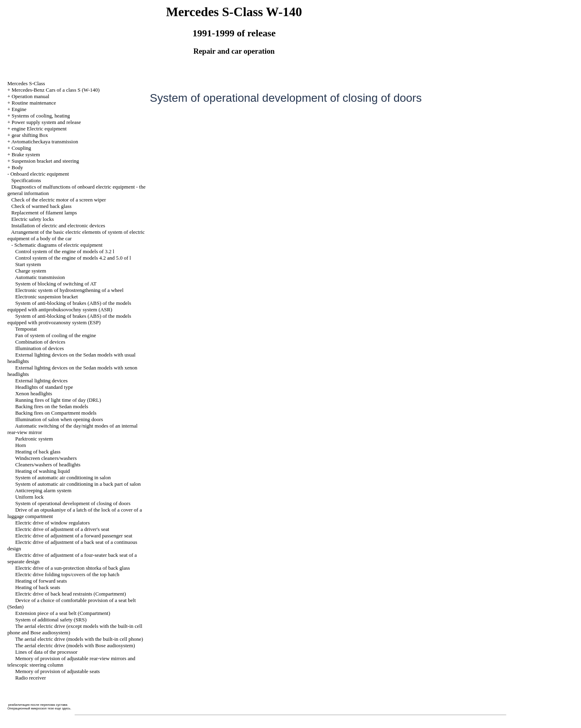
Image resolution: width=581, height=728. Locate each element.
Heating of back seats (38, 587)
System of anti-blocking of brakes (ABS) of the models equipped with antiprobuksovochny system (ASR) (69, 306)
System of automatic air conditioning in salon (63, 477)
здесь (66, 708)
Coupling (21, 148)
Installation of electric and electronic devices (58, 226)
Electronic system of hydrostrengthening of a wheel (70, 290)
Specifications (26, 180)
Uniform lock (29, 497)
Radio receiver (31, 678)
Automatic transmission (40, 277)
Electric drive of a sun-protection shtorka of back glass (73, 568)
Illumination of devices (40, 348)
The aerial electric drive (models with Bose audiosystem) (75, 645)
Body (17, 167)
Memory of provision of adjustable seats (58, 671)
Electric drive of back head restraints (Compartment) (71, 594)
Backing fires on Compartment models (56, 413)
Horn (21, 445)
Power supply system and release (46, 122)
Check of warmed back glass (41, 206)
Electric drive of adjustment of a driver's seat (62, 529)
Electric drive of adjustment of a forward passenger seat (74, 536)
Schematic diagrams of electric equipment (58, 245)
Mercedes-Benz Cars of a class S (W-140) (56, 90)
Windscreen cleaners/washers (46, 458)
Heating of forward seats (41, 581)
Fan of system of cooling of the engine (56, 335)
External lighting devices (42, 381)
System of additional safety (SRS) (51, 620)
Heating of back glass (38, 452)
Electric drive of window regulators (53, 523)
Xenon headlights (34, 393)
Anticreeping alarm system (43, 490)
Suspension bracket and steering (45, 161)
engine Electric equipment (39, 129)
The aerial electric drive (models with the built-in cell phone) (79, 639)
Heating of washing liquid (43, 471)
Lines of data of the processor (46, 652)
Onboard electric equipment (40, 174)
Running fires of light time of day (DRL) (58, 400)
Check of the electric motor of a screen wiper (59, 200)
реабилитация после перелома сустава (38, 705)
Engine (19, 109)
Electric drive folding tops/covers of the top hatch (67, 574)
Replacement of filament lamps (44, 213)
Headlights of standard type (44, 387)
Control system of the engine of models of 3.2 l (65, 251)
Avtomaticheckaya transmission (45, 142)
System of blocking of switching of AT (56, 284)
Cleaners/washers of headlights (48, 465)
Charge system (31, 271)
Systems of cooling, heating (41, 116)
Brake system (26, 154)
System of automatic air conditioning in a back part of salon (78, 484)
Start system (28, 264)
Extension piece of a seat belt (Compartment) (63, 613)
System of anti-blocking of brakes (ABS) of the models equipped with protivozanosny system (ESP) (69, 319)
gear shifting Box (30, 135)
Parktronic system (34, 439)
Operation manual (31, 96)
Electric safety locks (32, 219)
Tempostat (26, 329)
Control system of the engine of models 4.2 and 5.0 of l (73, 258)
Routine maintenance (34, 103)
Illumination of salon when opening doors (59, 419)
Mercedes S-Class (26, 83)
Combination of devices (40, 342)
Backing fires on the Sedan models (52, 406)
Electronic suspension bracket (47, 297)
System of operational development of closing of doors (73, 503)
